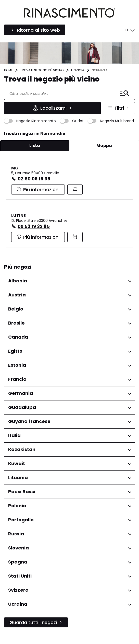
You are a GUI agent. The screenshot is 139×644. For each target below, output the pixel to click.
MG (15, 168)
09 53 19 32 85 (34, 226)
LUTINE (18, 216)
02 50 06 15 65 (34, 179)
